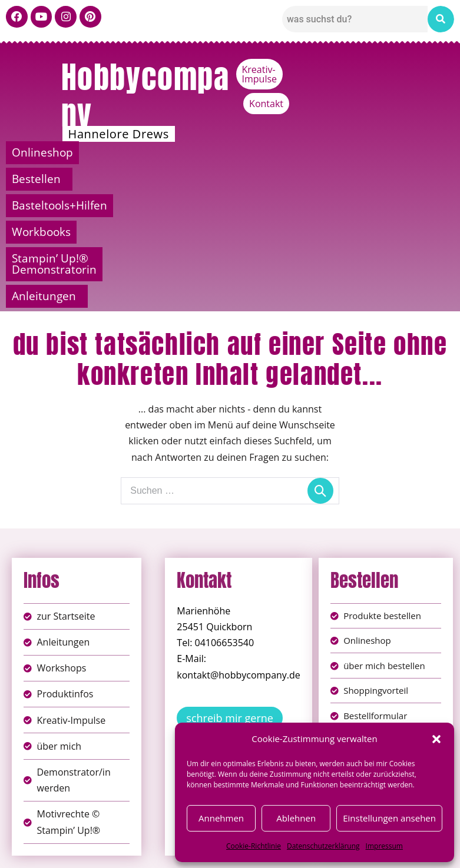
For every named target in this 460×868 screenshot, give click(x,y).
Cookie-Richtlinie (254, 846)
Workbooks (401, 152)
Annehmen (221, 818)
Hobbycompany (145, 95)
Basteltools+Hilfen (279, 152)
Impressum (384, 846)
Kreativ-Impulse (361, 69)
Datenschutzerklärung (323, 846)
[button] (436, 739)
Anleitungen (364, 179)
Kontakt (431, 69)
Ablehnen (296, 818)
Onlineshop (57, 152)
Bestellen (156, 152)
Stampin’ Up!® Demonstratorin (140, 179)
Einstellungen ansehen (389, 818)
